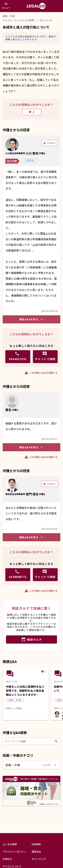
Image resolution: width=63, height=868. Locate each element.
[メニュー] (6, 6)
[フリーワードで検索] (29, 741)
